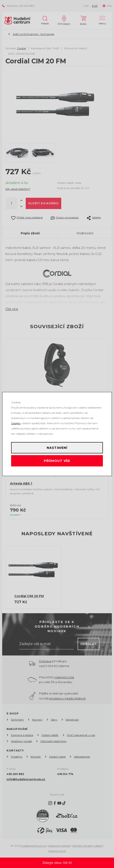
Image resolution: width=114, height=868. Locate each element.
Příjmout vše (57, 461)
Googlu (16, 423)
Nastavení (57, 448)
